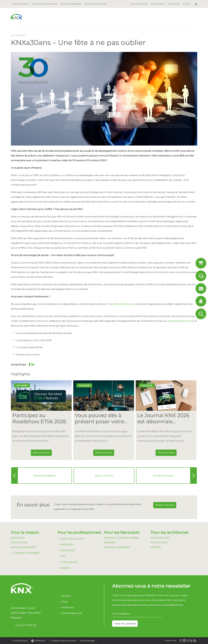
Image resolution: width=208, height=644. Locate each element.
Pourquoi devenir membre (121, 538)
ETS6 (63, 556)
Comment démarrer (26, 553)
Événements (158, 4)
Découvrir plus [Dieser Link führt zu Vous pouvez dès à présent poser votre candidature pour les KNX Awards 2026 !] (104, 452)
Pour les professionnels (44, 4)
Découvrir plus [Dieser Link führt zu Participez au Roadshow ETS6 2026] (41, 452)
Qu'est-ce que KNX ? (73, 539)
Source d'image (87, 641)
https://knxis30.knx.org (121, 304)
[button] (30, 365)
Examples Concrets (24, 547)
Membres (110, 542)
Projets (65, 568)
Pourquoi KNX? (160, 538)
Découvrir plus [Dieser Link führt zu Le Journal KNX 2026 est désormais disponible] (166, 452)
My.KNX (66, 596)
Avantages (18, 538)
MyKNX (186, 4)
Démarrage (68, 550)
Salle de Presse (139, 4)
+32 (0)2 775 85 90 (24, 625)
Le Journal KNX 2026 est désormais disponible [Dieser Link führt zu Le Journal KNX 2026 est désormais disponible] (163, 418)
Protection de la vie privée (63, 641)
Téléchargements (72, 613)
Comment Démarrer (117, 547)
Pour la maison (20, 4)
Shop (64, 602)
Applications (19, 542)
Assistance (174, 4)
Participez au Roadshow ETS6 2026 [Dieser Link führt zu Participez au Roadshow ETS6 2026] (39, 418)
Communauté (69, 562)
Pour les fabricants (71, 4)
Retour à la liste (104, 476)
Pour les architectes (95, 4)
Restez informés (165, 505)
